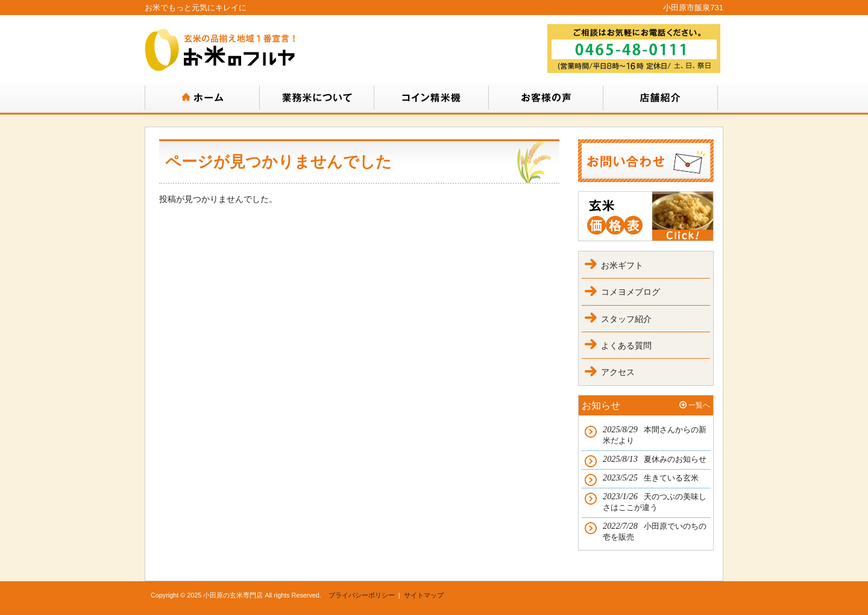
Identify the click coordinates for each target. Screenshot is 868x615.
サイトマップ (424, 595)
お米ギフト (622, 265)
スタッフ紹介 (626, 319)
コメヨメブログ (631, 292)
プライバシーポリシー (362, 595)
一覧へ (699, 405)
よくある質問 (626, 345)
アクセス (618, 372)
